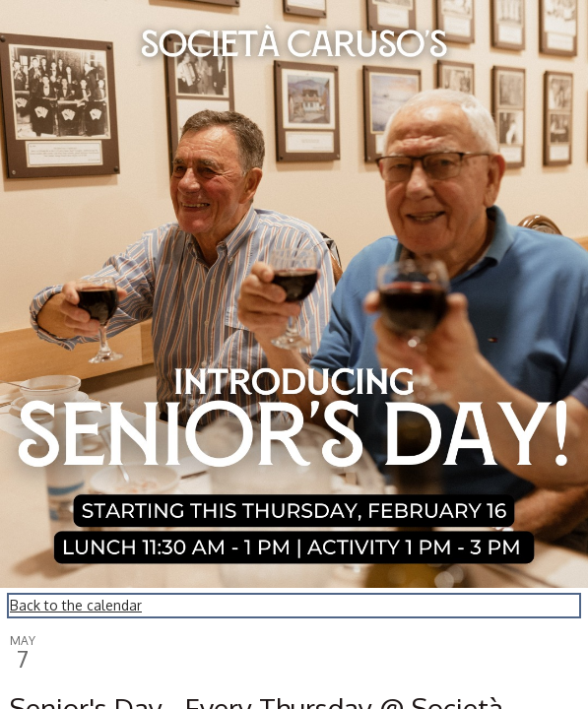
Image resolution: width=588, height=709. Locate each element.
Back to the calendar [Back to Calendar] (76, 605)
